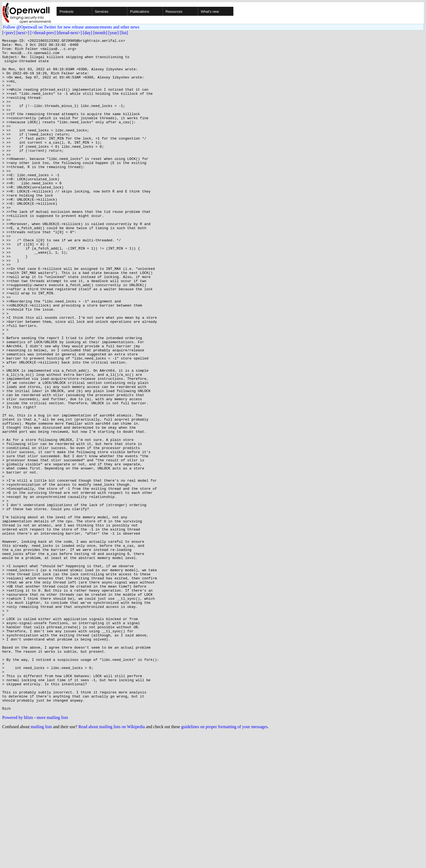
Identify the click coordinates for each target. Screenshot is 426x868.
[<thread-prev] (43, 33)
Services (102, 12)
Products (66, 12)
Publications (140, 12)
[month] (100, 33)
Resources (174, 12)
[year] (114, 33)
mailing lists (41, 861)
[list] (124, 33)
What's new (210, 12)
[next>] (23, 33)
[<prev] (9, 33)
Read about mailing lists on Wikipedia (112, 861)
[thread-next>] (69, 33)
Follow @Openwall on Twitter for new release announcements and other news (71, 27)
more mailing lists (52, 852)
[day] (87, 33)
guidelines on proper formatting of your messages (224, 861)
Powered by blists (18, 852)
